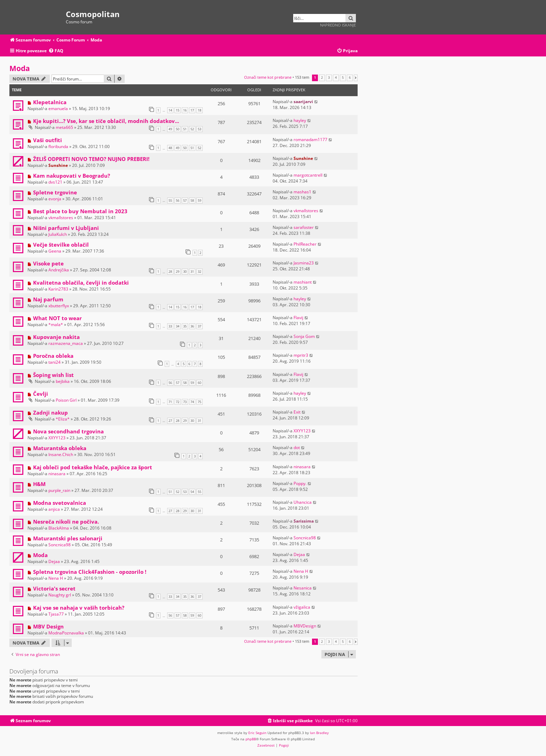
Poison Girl (66, 400)
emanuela (58, 109)
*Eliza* (63, 419)
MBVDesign (305, 626)
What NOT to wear (57, 318)
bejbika (63, 381)
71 (170, 402)
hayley (300, 120)
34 (178, 326)
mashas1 (302, 192)
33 (170, 326)
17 (192, 110)
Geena (55, 251)
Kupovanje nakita (56, 337)
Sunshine (58, 165)
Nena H (56, 578)
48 (170, 148)
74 (192, 402)
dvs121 (55, 182)
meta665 (64, 127)
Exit (297, 412)
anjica (54, 509)
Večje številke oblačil (61, 245)
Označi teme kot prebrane (268, 77)
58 (192, 200)
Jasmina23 (304, 263)
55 (170, 200)
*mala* (56, 325)
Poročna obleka (53, 356)
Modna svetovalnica (60, 503)
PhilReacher (305, 244)
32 (200, 272)
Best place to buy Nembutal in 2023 (80, 211)
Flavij (298, 318)
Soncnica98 (60, 545)
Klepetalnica (50, 102)
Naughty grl (60, 595)
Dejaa (54, 561)
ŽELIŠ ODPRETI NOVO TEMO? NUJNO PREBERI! (91, 159)
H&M (39, 484)
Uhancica (303, 502)
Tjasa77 (56, 614)
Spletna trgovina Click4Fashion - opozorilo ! (90, 572)
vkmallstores (61, 218)
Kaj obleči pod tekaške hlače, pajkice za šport (93, 467)
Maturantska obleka (60, 448)
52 (192, 129)
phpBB (251, 739)
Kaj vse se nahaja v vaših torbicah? (79, 608)
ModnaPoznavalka (66, 633)
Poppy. (300, 483)
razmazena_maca (66, 343)
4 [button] (336, 78)
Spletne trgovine (55, 192)
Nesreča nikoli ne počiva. (66, 522)
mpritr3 (301, 355)
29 (178, 272)
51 (185, 129)
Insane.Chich (61, 454)
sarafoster (304, 227)
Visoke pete (48, 263)
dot (297, 448)
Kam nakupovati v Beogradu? (72, 176)
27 (170, 421)
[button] (356, 78)
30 (185, 272)
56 (178, 200)
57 (185, 200)
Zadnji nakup (50, 412)
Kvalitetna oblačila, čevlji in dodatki (81, 283)
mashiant (303, 282)
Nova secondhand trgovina (68, 431)
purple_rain (59, 490)
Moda (20, 68)
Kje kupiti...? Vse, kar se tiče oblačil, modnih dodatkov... (106, 121)
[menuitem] (56, 51)
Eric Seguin (257, 733)
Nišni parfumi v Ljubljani (66, 228)
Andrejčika (59, 270)
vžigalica (302, 607)
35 (185, 326)
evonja (55, 199)
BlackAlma (59, 528)
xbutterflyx (59, 306)
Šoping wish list (53, 375)
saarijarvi (303, 102)
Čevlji (41, 394)
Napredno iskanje (338, 25)
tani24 (54, 362)
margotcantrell (308, 175)
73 (185, 402)
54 (192, 492)
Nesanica (303, 588)
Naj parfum (48, 299)
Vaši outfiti (48, 140)
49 (170, 129)
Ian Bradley (319, 733)
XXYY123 (57, 438)
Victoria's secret (54, 588)
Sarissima (304, 521)
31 (192, 272)
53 (200, 129)
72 (178, 402)
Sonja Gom (304, 336)
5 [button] (343, 78)
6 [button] (350, 78)
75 (200, 402)
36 (192, 326)
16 (185, 110)
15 (178, 110)
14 (170, 110)
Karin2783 (58, 289)
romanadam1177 (310, 140)
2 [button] (322, 78)
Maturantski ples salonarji (68, 538)
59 (200, 200)
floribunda (58, 146)
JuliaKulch (58, 234)
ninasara (57, 474)
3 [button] (329, 78)
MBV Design (48, 626)
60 (200, 383)
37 (200, 326)
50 (178, 129)
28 (170, 272)
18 (200, 110)
